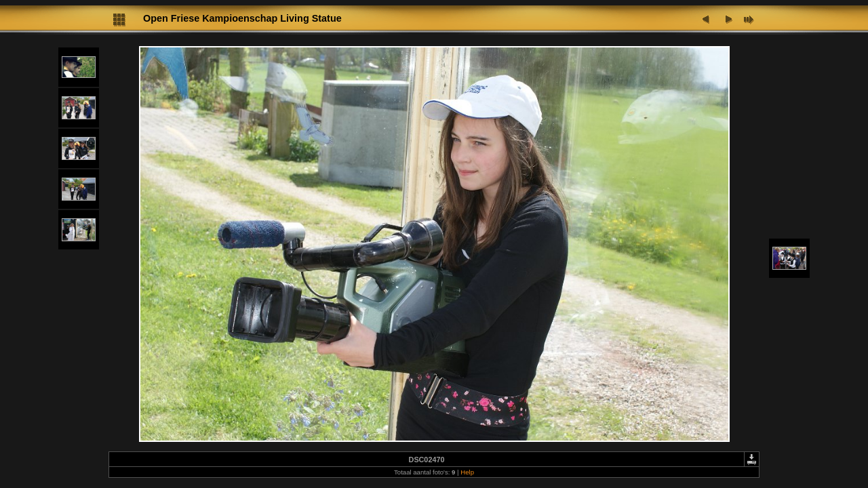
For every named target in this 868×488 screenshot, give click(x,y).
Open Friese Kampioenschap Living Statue (242, 18)
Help (467, 472)
